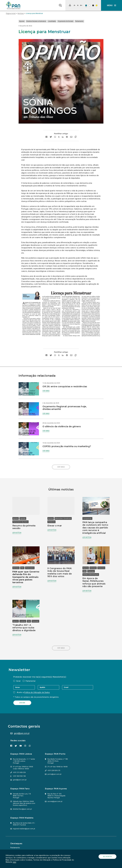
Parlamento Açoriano (22, 512)
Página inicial (11, 13)
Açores (25, 21)
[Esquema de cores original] (86, 5)
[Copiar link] (76, 132)
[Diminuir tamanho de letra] (75, 5)
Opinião (24, 509)
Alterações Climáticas (64, 509)
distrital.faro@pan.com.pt (23, 802)
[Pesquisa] (60, 5)
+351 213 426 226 (20, 765)
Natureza (101, 558)
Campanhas (87, 509)
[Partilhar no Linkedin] (63, 132)
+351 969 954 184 (20, 769)
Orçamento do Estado (68, 21)
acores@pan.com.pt (55, 794)
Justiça (24, 611)
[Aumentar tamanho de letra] (81, 5)
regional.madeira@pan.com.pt (24, 821)
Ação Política (16, 844)
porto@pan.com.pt (55, 767)
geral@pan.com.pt (22, 726)
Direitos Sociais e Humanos (39, 21)
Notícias (21, 13)
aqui (15, 862)
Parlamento (82, 21)
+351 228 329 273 (54, 763)
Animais (18, 558)
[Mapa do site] (70, 5)
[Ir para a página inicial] (13, 5)
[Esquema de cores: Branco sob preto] (93, 5)
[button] (112, 5)
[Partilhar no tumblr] (59, 132)
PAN (24, 558)
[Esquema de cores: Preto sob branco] (90, 5)
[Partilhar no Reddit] (67, 132)
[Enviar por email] (71, 132)
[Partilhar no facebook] (47, 132)
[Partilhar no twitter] (51, 132)
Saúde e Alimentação (90, 564)
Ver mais (47, 385)
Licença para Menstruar (34, 13)
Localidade (55, 21)
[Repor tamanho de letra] (78, 5)
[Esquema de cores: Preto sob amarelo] (97, 5)
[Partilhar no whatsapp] (55, 132)
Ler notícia (18, 523)
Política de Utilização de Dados (38, 685)
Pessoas (91, 561)
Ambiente (52, 512)
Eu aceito (107, 857)
